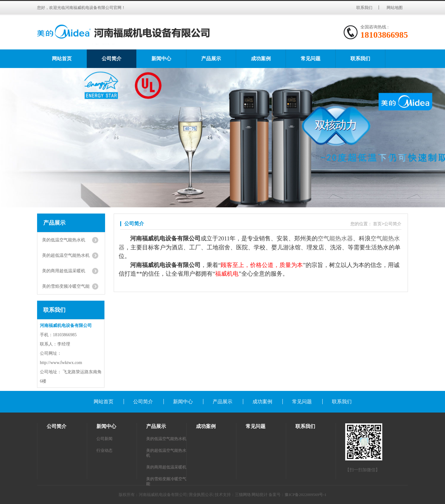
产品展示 (211, 59)
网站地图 (395, 8)
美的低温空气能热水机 (166, 439)
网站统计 (260, 495)
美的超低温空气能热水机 (166, 453)
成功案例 (261, 59)
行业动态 (104, 450)
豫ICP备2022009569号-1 (305, 495)
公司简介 (112, 59)
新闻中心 (161, 59)
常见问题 (311, 59)
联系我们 (364, 8)
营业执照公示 (201, 495)
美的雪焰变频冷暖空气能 (166, 481)
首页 (377, 224)
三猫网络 (243, 495)
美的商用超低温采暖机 (166, 467)
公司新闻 (104, 439)
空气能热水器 (335, 238)
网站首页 (62, 59)
